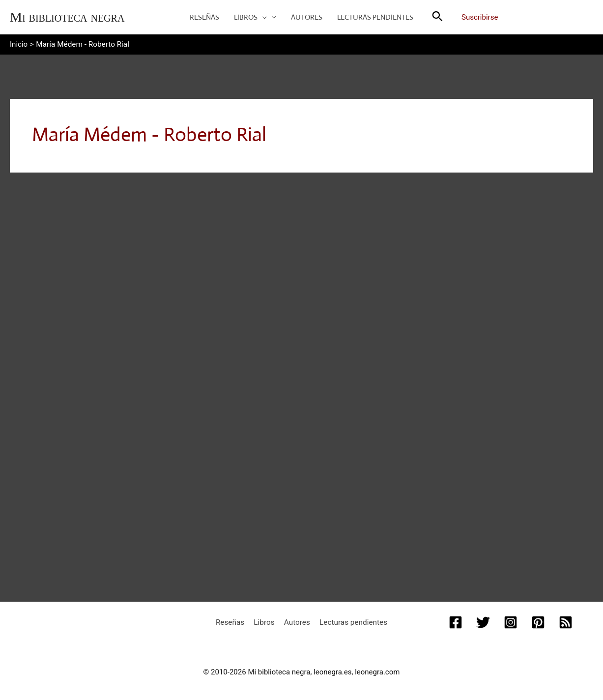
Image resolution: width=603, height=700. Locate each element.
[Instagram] (511, 621)
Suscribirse (480, 17)
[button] (262, 17)
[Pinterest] (538, 621)
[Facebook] (456, 621)
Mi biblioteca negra (67, 17)
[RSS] (566, 621)
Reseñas (234, 620)
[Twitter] (483, 621)
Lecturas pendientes (350, 620)
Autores (296, 620)
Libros (266, 620)
